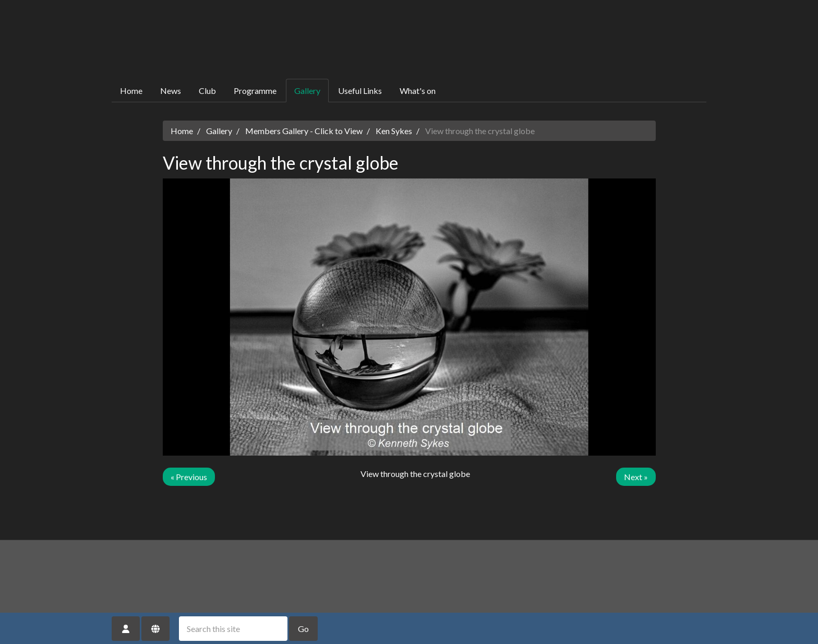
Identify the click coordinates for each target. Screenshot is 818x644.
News (171, 91)
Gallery (307, 91)
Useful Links (360, 91)
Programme (255, 91)
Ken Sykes (394, 131)
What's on (418, 91)
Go (303, 629)
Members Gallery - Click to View (304, 131)
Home (131, 91)
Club (207, 91)
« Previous (189, 477)
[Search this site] (233, 629)
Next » (636, 477)
